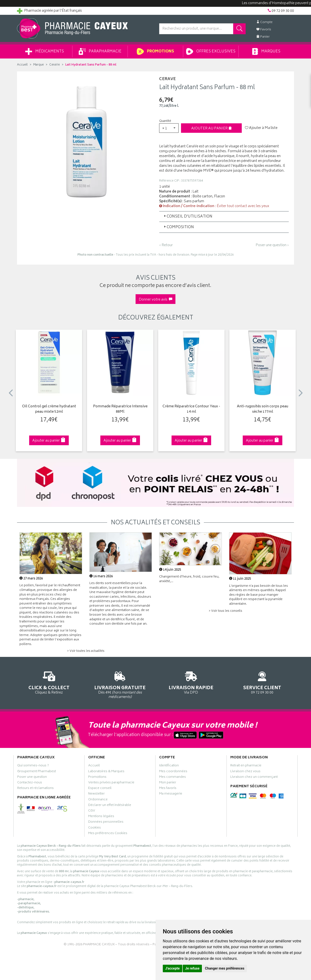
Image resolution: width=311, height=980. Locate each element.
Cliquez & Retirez (49, 682)
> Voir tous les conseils (225, 611)
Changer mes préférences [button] (225, 968)
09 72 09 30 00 (262, 682)
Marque (39, 65)
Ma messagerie (171, 794)
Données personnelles (106, 822)
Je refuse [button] (192, 968)
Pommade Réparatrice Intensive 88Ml (120, 409)
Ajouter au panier (212, 129)
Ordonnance (98, 800)
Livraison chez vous (245, 772)
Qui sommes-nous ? (33, 766)
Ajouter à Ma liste (261, 128)
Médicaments (45, 51)
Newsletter (96, 794)
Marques (266, 51)
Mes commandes (173, 778)
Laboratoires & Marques (106, 772)
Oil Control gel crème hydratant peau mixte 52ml (49, 409)
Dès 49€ (120, 684)
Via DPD (191, 682)
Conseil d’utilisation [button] (188, 217)
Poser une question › (272, 245)
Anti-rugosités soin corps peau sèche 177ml (263, 409)
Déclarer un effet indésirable (110, 806)
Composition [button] (178, 227)
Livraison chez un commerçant (254, 778)
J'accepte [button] (173, 968)
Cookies (95, 828)
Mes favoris (168, 789)
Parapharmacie (100, 51)
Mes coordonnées (173, 772)
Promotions (155, 51)
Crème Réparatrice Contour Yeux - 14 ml (191, 409)
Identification (169, 766)
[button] (169, 128)
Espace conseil (100, 789)
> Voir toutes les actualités (86, 651)
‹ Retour (166, 245)
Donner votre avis (155, 300)
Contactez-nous (30, 783)
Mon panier (168, 783)
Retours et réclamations (35, 789)
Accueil (22, 65)
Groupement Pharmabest (37, 772)
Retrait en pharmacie (246, 766)
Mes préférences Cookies (108, 834)
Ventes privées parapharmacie (111, 783)
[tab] (224, 217)
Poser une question (32, 778)
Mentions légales (101, 817)
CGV (92, 811)
